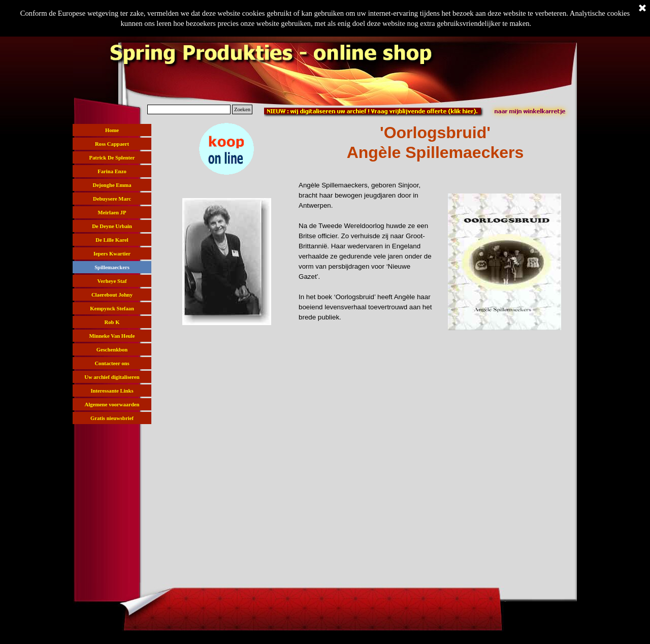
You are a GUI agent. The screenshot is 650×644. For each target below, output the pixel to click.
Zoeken (242, 109)
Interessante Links (112, 391)
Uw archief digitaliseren (112, 377)
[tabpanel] (435, 143)
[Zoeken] (189, 109)
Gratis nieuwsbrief (112, 418)
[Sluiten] (642, 9)
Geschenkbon (112, 350)
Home (112, 130)
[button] (227, 123)
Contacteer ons (112, 363)
